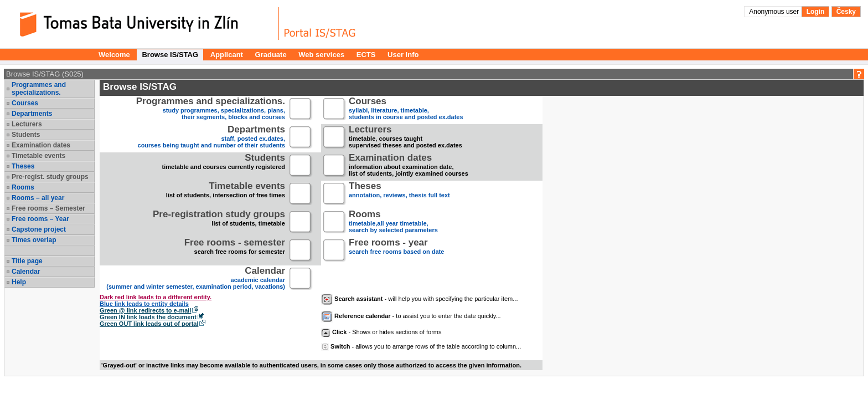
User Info (403, 55)
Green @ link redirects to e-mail (145, 310)
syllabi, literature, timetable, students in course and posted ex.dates (406, 109)
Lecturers (27, 124)
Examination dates (41, 145)
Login (816, 12)
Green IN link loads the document (148, 317)
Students (26, 135)
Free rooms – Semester (48, 208)
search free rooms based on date (396, 251)
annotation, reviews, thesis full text (399, 194)
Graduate (271, 55)
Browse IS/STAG (170, 55)
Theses (23, 166)
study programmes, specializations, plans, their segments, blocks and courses (211, 109)
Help (19, 282)
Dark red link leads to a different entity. (156, 297)
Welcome (114, 55)
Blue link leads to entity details (144, 304)
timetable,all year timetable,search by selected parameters (393, 222)
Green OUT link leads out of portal (149, 324)
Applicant (227, 55)
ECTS (366, 55)
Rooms (23, 187)
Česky (846, 12)
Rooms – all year (38, 198)
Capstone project (39, 229)
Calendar (26, 272)
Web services (321, 55)
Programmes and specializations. (39, 89)
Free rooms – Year (40, 219)
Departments (32, 114)
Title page (27, 261)
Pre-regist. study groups (50, 177)
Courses (25, 103)
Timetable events (38, 156)
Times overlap (34, 240)
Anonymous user (775, 12)
